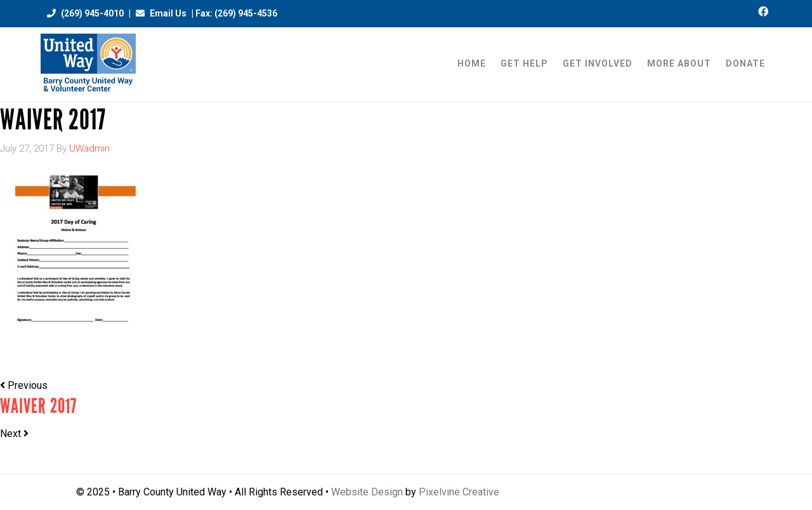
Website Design (367, 492)
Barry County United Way (88, 64)
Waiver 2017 (38, 406)
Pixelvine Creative (459, 492)
